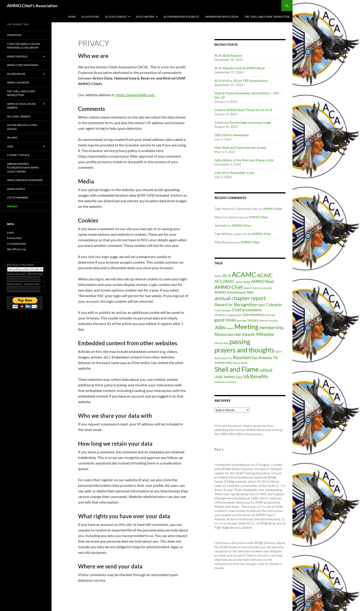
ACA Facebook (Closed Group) (22, 127)
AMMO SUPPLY (16, 189)
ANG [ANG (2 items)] (250, 292)
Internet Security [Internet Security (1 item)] (268, 320)
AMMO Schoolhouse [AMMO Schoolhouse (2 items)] (230, 292)
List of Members (18, 198)
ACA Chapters (145, 17)
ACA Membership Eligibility (182, 17)
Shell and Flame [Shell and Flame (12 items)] (237, 369)
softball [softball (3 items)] (266, 370)
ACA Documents (116, 17)
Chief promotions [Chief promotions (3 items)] (247, 310)
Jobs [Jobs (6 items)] (220, 327)
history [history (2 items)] (253, 320)
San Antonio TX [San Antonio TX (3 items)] (265, 358)
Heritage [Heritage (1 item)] (242, 320)
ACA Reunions (16, 74)
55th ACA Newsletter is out (234, 173)
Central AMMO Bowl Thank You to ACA (243, 110)
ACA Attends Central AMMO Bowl (240, 68)
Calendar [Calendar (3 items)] (274, 305)
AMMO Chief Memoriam (22, 65)
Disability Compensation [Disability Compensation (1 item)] (228, 315)
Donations (14, 35)
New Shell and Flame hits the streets (240, 148)
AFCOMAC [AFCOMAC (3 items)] (225, 281)
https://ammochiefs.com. (135, 95)
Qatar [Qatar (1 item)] (278, 351)
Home (72, 17)
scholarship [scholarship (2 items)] (223, 363)
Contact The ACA (18, 155)
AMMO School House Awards (21, 106)
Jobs (10, 146)
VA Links (12, 138)
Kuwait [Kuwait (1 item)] (230, 328)
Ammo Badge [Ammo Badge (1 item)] (243, 282)
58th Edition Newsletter (232, 135)
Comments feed (16, 244)
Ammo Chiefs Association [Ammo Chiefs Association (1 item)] (258, 288)
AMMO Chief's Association (32, 6)
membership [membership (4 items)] (271, 327)
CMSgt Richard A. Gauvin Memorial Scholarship (23, 46)
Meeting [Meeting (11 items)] (246, 327)
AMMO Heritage (17, 56)
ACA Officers (90, 17)
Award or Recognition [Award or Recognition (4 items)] (236, 304)
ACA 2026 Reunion (228, 55)
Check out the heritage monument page (243, 122)
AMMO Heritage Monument (25, 180)
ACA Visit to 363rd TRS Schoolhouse (241, 81)
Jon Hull (221, 225)
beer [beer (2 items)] (262, 305)
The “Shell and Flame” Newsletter (267, 17)
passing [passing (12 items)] (240, 342)
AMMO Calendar (18, 82)
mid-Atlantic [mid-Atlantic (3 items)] (245, 334)
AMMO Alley (273, 209)
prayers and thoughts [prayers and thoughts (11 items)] (244, 350)
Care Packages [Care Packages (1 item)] (223, 310)
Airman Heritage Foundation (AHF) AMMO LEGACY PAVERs (23, 168)
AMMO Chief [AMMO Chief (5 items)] (229, 287)
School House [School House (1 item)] (240, 363)
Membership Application (222, 17)
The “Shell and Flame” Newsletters (21, 93)
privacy (12, 206)
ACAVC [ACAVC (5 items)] (265, 275)
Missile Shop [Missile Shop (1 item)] (222, 343)
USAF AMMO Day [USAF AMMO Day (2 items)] (228, 377)
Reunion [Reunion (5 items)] (242, 357)
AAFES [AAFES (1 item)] (218, 276)
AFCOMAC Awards (19, 116)
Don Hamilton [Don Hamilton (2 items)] (254, 315)
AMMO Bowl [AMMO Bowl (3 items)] (263, 281)
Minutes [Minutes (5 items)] (265, 334)
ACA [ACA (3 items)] (227, 276)
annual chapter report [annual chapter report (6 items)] (240, 298)
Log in (11, 232)
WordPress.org (16, 249)
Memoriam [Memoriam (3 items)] (224, 334)
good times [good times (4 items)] (225, 320)
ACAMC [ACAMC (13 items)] (244, 274)
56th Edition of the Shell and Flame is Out (244, 160)
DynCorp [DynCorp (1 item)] (270, 315)
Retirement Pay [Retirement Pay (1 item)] (223, 358)
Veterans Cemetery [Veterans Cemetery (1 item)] (225, 382)
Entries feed (14, 238)
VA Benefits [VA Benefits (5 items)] (256, 376)
